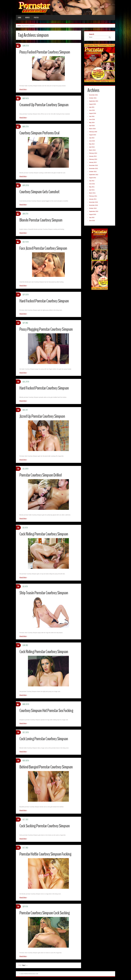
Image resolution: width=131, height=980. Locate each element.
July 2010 (92, 218)
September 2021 (94, 101)
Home (20, 18)
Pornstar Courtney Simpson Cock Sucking (46, 913)
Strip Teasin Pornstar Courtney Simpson (45, 593)
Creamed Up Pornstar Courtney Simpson (45, 105)
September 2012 (94, 175)
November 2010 (94, 205)
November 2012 (94, 169)
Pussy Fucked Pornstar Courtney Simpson (46, 52)
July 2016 (92, 117)
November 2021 (94, 95)
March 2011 (93, 193)
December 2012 (94, 166)
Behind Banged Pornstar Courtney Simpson (47, 767)
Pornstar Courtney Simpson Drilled (42, 475)
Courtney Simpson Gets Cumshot (40, 192)
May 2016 (92, 123)
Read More (23, 89)
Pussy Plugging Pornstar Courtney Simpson (47, 329)
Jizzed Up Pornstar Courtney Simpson (43, 416)
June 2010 (92, 221)
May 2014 (92, 144)
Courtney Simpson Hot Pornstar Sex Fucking (48, 711)
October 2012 (93, 172)
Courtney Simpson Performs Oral (40, 133)
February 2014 (93, 153)
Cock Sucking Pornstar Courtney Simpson (46, 826)
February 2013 (93, 160)
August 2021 (93, 104)
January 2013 (93, 163)
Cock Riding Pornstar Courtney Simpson (45, 534)
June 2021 (92, 111)
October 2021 (93, 98)
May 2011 (92, 187)
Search (92, 34)
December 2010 (94, 202)
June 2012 (92, 184)
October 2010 (93, 209)
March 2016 (93, 129)
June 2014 (92, 141)
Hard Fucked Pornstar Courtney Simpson (45, 301)
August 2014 (93, 135)
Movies (28, 18)
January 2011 (93, 199)
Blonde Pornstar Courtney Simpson (42, 220)
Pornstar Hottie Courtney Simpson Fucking (47, 854)
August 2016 (93, 114)
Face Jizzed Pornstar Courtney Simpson (44, 248)
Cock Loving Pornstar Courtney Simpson (45, 739)
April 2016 (92, 126)
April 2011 (92, 190)
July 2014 (92, 138)
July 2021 (92, 107)
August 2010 (93, 215)
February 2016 (93, 132)
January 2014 (93, 156)
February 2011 (93, 196)
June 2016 (92, 120)
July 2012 (92, 181)
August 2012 (93, 178)
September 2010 (94, 212)
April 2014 (92, 147)
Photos (36, 18)
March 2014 (93, 150)
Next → (25, 965)
